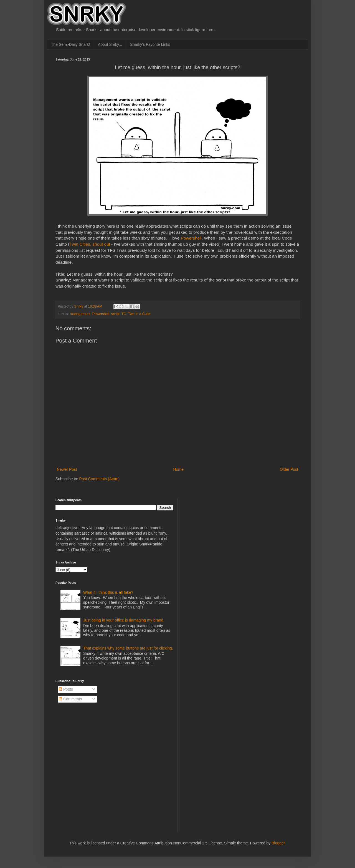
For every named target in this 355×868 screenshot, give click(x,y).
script (115, 314)
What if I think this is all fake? (108, 592)
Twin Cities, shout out (90, 244)
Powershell (191, 238)
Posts (66, 689)
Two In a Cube (139, 314)
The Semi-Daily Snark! (70, 44)
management (80, 314)
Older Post (289, 469)
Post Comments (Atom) (99, 479)
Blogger (278, 843)
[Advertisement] (225, 533)
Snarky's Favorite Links (150, 44)
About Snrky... (110, 44)
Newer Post (67, 469)
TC (124, 314)
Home (178, 469)
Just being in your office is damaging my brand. (124, 620)
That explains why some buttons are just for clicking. (128, 648)
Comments (70, 699)
